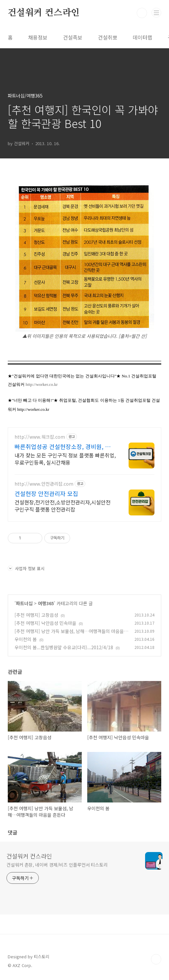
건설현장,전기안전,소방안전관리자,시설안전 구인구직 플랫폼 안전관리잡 (63, 506)
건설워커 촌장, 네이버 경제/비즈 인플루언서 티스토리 (57, 865)
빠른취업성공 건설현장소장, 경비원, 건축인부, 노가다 (63, 446)
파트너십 (24, 603)
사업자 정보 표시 (26, 568)
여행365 (46, 603)
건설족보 (73, 37)
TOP (156, 959)
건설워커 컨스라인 (44, 13)
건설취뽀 (108, 37)
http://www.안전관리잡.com (44, 484)
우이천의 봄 (26, 639)
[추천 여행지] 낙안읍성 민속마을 (45, 623)
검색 (142, 13)
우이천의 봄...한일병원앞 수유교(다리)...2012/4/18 (64, 647)
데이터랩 (143, 37)
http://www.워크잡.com (40, 437)
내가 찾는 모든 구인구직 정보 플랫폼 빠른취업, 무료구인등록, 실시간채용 (65, 459)
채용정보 (38, 37)
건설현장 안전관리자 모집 (46, 493)
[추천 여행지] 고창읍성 (36, 615)
